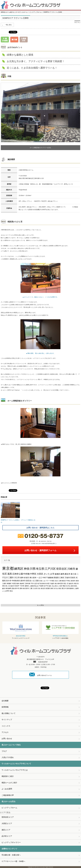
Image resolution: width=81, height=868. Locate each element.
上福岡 (76, 588)
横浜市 (68, 574)
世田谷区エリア (8, 817)
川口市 (17, 578)
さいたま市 (49, 574)
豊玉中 (64, 588)
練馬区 (19, 569)
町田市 (62, 583)
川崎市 (71, 569)
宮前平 (17, 586)
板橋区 (58, 574)
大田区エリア (7, 823)
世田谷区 (62, 569)
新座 (77, 581)
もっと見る (40, 605)
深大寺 (9, 581)
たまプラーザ (47, 581)
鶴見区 (64, 581)
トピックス (6, 726)
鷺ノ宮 (66, 583)
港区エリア (6, 830)
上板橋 (32, 586)
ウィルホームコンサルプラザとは (15, 770)
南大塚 (57, 583)
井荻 (75, 583)
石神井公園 (18, 574)
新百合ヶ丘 (30, 581)
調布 (21, 588)
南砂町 (22, 583)
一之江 (39, 578)
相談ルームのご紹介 (9, 783)
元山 (53, 586)
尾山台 (36, 586)
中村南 (14, 581)
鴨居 (64, 586)
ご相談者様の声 (8, 795)
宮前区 (73, 578)
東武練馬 (8, 588)
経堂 (72, 586)
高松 (60, 588)
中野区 (33, 574)
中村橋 (26, 574)
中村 (44, 578)
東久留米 (33, 578)
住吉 (56, 581)
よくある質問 (7, 789)
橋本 (18, 583)
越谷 (4, 588)
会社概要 (5, 701)
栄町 (52, 588)
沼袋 (37, 581)
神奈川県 (30, 569)
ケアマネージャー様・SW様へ (13, 861)
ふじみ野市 (6, 591)
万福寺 (67, 578)
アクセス (5, 732)
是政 (13, 588)
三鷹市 (11, 578)
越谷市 (71, 583)
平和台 (68, 581)
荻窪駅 (48, 588)
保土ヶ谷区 (59, 586)
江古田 (35, 588)
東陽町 (9, 583)
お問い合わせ (7, 739)
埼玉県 (40, 569)
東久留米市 (21, 581)
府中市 (17, 588)
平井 (32, 583)
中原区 (14, 583)
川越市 (52, 583)
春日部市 (26, 588)
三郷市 (4, 583)
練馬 (62, 574)
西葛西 (56, 578)
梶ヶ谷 (8, 586)
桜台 (11, 591)
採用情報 (5, 707)
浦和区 (27, 586)
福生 (50, 586)
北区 (36, 583)
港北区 (43, 588)
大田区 (40, 574)
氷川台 (56, 588)
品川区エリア (7, 836)
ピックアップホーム (9, 808)
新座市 (73, 581)
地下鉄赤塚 (41, 583)
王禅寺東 (27, 583)
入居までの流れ (8, 757)
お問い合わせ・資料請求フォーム (40, 550)
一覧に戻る (8, 25)
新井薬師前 (70, 588)
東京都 (8, 568)
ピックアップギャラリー (11, 842)
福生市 (12, 586)
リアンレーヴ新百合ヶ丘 (30, 511)
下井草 (22, 586)
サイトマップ (7, 720)
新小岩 (74, 574)
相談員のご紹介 (8, 776)
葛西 (10, 574)
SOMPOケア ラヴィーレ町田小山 (10, 513)
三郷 (60, 581)
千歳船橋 (50, 578)
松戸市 (46, 586)
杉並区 (26, 578)
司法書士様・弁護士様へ (11, 855)
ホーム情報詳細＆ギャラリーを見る (40, 148)
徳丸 (76, 586)
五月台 (68, 586)
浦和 (22, 578)
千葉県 (41, 586)
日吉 (39, 588)
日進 (41, 581)
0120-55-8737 (40, 662)
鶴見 (53, 581)
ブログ (4, 751)
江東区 (62, 578)
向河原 (47, 583)
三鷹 (31, 588)
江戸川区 (50, 569)
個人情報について (9, 713)
